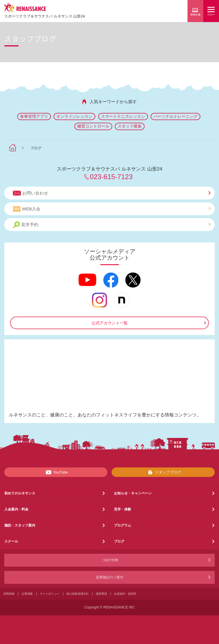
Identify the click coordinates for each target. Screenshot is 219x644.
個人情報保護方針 (78, 594)
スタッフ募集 (130, 126)
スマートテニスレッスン (123, 116)
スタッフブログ (163, 472)
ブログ (119, 541)
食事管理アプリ (34, 116)
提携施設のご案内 (110, 577)
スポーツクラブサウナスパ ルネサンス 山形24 (45, 16)
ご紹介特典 (110, 560)
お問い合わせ (112, 193)
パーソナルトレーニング (175, 116)
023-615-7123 (111, 177)
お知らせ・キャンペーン (133, 493)
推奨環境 (101, 594)
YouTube (56, 472)
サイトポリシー (50, 594)
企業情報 (27, 594)
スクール (11, 541)
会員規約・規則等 (125, 594)
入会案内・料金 (16, 509)
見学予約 (112, 225)
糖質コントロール (93, 126)
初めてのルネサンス (20, 493)
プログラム (123, 525)
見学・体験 (123, 509)
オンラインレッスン (74, 116)
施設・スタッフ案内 (20, 525)
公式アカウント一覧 (110, 323)
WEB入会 (112, 209)
